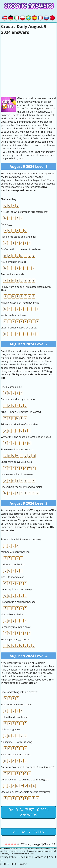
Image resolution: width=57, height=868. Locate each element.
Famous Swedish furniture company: (21, 539)
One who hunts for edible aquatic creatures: (25, 792)
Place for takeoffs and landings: (18, 237)
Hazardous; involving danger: (17, 705)
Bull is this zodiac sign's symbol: (18, 399)
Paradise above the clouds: (16, 754)
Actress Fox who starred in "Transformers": (25, 212)
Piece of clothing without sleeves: (19, 692)
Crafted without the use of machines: (21, 249)
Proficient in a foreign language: (19, 602)
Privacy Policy (8, 857)
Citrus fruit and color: (13, 577)
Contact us (40, 857)
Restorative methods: (13, 274)
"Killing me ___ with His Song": (17, 742)
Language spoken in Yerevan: (17, 474)
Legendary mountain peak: (16, 627)
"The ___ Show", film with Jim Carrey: (21, 412)
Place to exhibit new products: (18, 449)
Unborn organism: (11, 729)
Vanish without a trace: (14, 315)
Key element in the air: (13, 262)
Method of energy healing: (15, 552)
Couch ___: (7, 224)
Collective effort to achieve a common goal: (25, 780)
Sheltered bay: (9, 199)
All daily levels (28, 832)
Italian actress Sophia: (13, 564)
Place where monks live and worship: (21, 487)
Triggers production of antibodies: (20, 424)
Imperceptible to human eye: (17, 589)
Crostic (23, 864)
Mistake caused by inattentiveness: (20, 303)
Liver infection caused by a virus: (19, 328)
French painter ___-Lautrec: (16, 639)
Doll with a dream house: (15, 717)
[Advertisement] (28, 65)
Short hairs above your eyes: (17, 462)
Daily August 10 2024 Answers (28, 812)
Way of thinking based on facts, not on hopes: (26, 437)
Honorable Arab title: (12, 614)
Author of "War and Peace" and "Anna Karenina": (28, 767)
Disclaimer (25, 857)
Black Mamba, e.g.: (11, 387)
